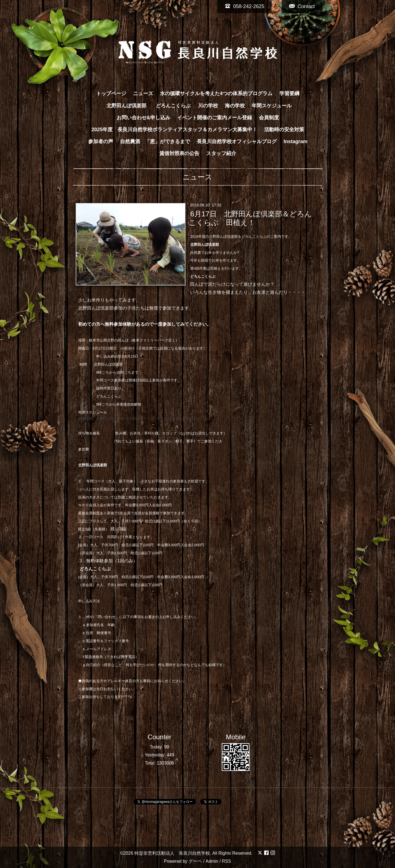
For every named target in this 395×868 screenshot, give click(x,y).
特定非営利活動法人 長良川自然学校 (172, 853)
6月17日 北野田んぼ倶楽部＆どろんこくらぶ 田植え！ (250, 218)
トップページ (111, 93)
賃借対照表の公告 (179, 153)
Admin (212, 861)
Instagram (295, 141)
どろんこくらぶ (173, 106)
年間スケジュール (272, 106)
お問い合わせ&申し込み (143, 118)
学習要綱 (289, 93)
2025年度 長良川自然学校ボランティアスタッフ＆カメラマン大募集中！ (174, 130)
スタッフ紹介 (221, 153)
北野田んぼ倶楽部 (129, 106)
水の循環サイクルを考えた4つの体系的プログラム (216, 93)
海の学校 (235, 106)
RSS (227, 861)
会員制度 (269, 118)
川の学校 (208, 106)
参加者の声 (101, 141)
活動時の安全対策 (284, 130)
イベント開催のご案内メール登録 (215, 118)
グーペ (195, 861)
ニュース (143, 93)
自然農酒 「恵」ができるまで (155, 141)
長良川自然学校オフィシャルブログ (237, 141)
